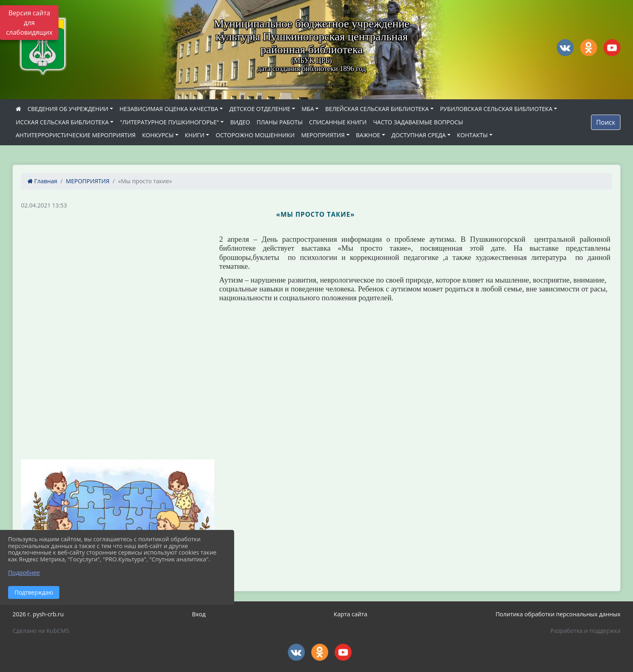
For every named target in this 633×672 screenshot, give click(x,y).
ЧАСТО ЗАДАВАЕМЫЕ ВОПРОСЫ (418, 122)
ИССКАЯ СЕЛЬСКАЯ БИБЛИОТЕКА (62, 122)
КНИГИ (195, 135)
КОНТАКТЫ (473, 135)
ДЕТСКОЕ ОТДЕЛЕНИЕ (260, 109)
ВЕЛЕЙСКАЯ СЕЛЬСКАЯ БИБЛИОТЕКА (377, 109)
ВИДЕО (240, 122)
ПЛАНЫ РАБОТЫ (279, 122)
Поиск (606, 122)
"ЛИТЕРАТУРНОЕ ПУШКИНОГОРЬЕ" (169, 122)
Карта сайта (351, 614)
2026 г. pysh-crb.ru (38, 614)
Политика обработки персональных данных (558, 614)
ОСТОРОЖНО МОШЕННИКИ (255, 135)
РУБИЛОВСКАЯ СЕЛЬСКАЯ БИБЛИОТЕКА (496, 109)
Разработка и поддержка (586, 631)
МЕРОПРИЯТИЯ (323, 135)
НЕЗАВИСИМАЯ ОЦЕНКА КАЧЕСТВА (169, 109)
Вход (199, 614)
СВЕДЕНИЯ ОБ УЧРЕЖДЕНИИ (68, 109)
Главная (42, 181)
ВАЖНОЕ (368, 135)
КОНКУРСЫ (158, 135)
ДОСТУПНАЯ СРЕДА (419, 135)
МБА (308, 109)
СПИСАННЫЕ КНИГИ (338, 122)
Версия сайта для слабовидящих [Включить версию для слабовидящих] (29, 23)
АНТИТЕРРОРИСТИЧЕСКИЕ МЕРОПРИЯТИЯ (76, 135)
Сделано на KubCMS (41, 631)
